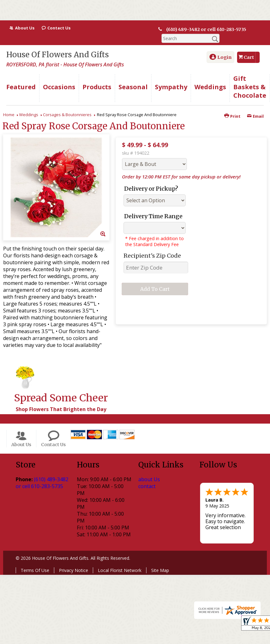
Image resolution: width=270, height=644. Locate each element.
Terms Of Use (35, 570)
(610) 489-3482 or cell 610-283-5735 (205, 29)
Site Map (160, 570)
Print (232, 116)
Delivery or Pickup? (151, 189)
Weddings (29, 115)
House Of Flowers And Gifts (58, 55)
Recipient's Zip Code (152, 256)
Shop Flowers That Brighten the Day (61, 409)
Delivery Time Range (153, 216)
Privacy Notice (74, 570)
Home (9, 115)
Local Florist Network (120, 570)
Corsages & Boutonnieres (67, 115)
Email (255, 116)
